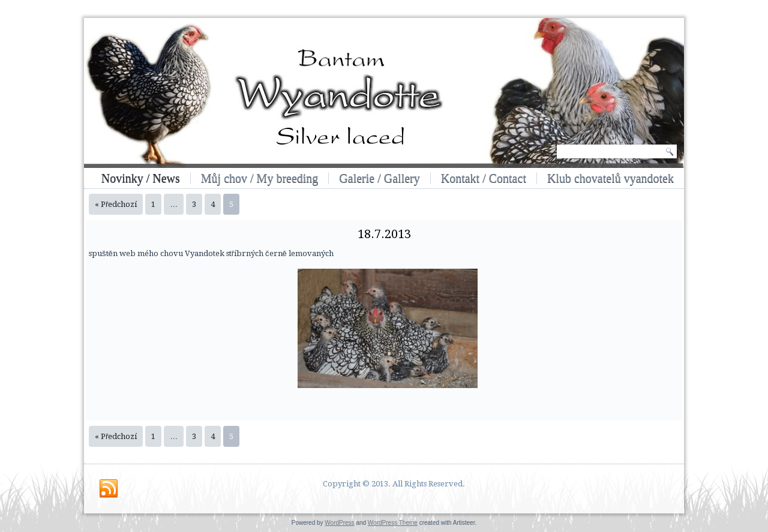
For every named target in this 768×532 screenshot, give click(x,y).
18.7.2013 (384, 234)
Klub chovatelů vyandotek (610, 178)
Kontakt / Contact (484, 178)
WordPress (339, 523)
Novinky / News (141, 178)
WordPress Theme (393, 523)
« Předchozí (116, 204)
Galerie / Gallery (379, 178)
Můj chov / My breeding (260, 178)
